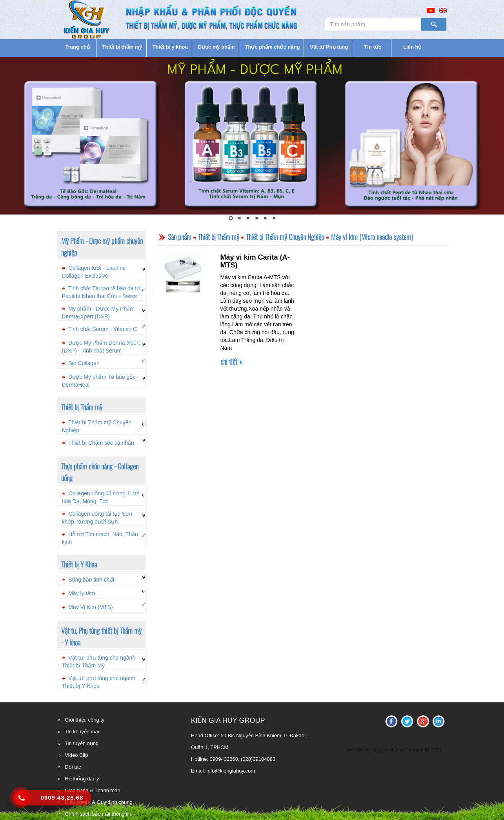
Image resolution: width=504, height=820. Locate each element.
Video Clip (76, 755)
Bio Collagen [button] (84, 363)
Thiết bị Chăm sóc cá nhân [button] (101, 443)
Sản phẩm (180, 237)
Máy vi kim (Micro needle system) (372, 237)
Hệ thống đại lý (82, 779)
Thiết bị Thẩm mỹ (219, 237)
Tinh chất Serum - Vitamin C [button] (103, 329)
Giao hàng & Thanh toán (92, 790)
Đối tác (73, 767)
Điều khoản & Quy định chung (98, 802)
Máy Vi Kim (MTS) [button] (90, 607)
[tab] (102, 270)
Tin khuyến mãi (82, 732)
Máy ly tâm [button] (82, 593)
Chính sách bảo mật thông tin (98, 814)
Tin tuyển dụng (82, 743)
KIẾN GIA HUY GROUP (228, 720)
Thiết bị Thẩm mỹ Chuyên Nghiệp (285, 237)
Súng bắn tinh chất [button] (91, 580)
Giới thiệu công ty (85, 720)
